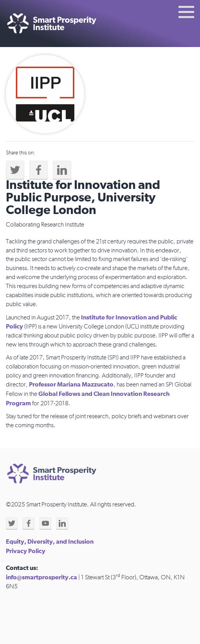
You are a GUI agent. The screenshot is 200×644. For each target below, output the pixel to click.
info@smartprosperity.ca (41, 577)
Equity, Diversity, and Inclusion (50, 542)
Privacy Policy (26, 551)
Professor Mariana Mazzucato (71, 385)
